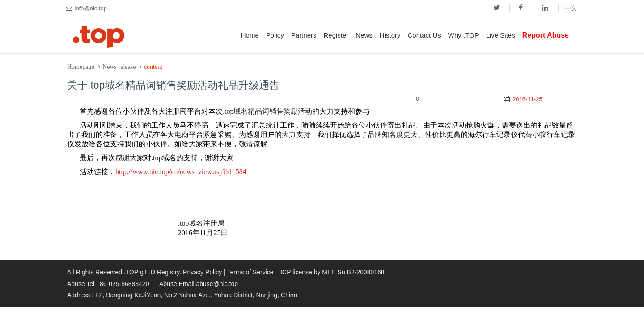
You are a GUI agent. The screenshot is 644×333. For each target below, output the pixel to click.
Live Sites (501, 35)
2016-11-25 (527, 99)
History (390, 35)
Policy (275, 35)
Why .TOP (464, 35)
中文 (571, 8)
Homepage (81, 67)
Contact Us (424, 35)
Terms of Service (250, 272)
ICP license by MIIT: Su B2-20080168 (331, 272)
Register (336, 35)
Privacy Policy (202, 272)
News (364, 35)
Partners (304, 35)
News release (119, 67)
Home (250, 35)
